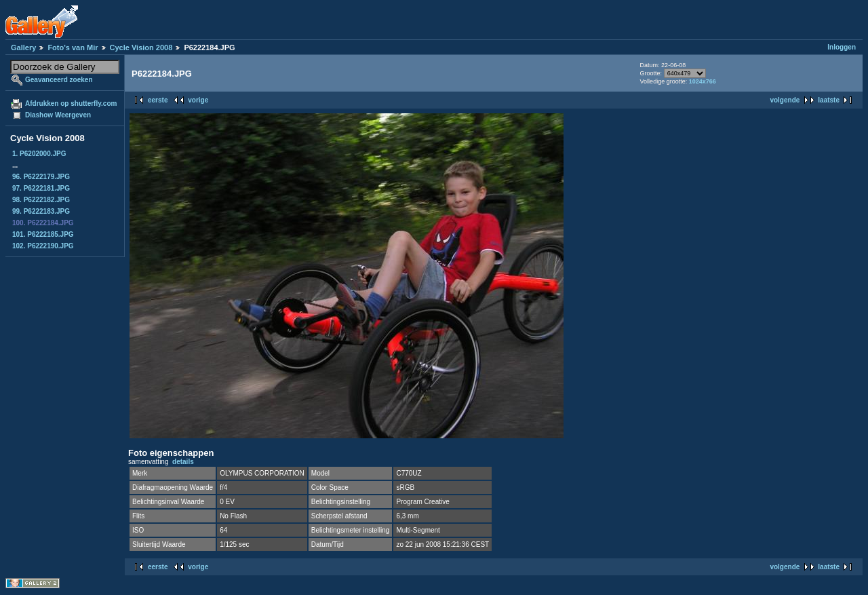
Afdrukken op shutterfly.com (71, 103)
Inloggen (842, 47)
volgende (785, 100)
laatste (829, 100)
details (183, 462)
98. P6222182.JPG (41, 200)
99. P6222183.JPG (41, 211)
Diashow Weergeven (58, 115)
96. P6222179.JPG (41, 177)
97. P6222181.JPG (41, 188)
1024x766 (703, 81)
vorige (198, 100)
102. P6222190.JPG (43, 246)
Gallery (23, 47)
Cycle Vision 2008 (141, 47)
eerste (158, 100)
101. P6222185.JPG (43, 234)
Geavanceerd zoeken (59, 80)
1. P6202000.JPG (39, 154)
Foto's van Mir (73, 47)
